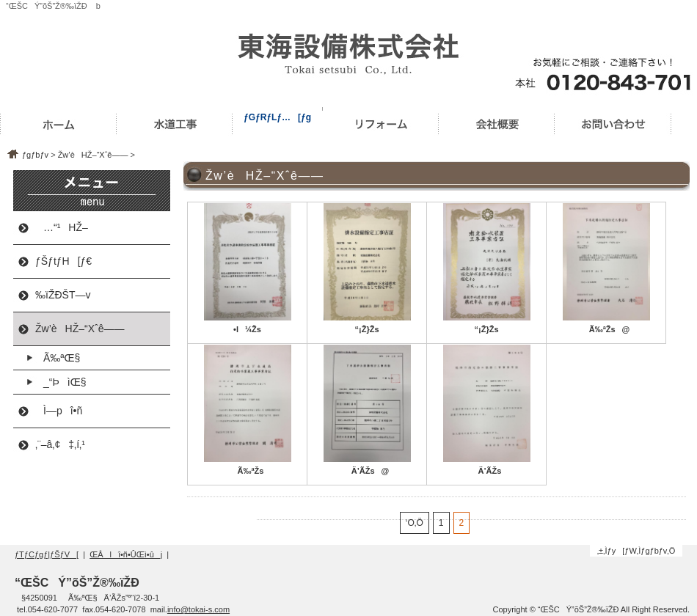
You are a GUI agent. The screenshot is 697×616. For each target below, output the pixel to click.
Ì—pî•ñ (59, 411)
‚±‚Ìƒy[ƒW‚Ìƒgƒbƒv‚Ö (636, 551)
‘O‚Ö (415, 523)
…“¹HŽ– (62, 227)
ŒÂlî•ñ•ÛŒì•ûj (126, 554)
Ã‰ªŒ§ (58, 358)
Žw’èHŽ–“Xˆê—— (93, 155)
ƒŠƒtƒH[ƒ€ (63, 261)
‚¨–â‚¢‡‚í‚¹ (60, 444)
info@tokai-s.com (198, 609)
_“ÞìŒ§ (61, 382)
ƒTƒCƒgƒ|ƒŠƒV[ (47, 554)
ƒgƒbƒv (35, 155)
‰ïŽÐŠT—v (63, 295)
